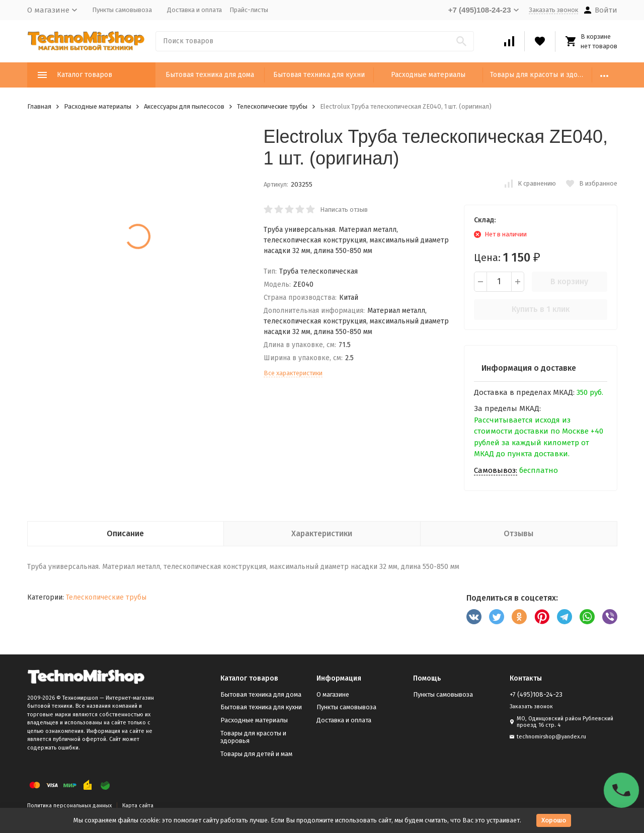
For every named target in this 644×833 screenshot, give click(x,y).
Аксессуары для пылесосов (184, 106)
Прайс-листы (249, 10)
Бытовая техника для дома (210, 75)
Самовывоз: (496, 470)
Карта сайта (138, 806)
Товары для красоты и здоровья (541, 75)
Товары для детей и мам (256, 754)
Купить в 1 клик (541, 309)
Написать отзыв (344, 210)
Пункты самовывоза (122, 10)
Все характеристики (293, 373)
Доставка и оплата (194, 10)
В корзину (569, 281)
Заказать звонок (553, 10)
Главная (39, 106)
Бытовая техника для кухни (319, 75)
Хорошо (554, 820)
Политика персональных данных (69, 806)
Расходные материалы (428, 75)
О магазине (333, 694)
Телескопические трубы (272, 106)
